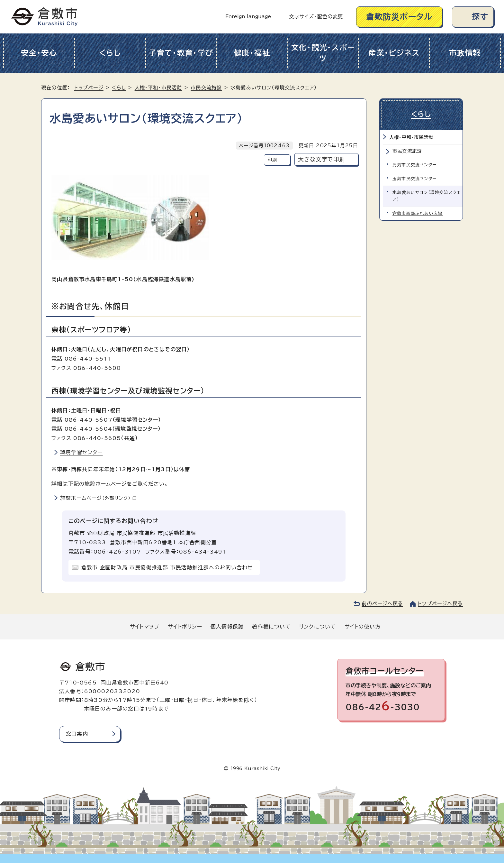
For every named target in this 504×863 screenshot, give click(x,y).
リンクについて (318, 627)
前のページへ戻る (382, 604)
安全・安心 (39, 53)
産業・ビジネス (394, 53)
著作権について (271, 627)
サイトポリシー (185, 627)
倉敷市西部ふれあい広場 (418, 213)
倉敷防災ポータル (399, 17)
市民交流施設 (206, 88)
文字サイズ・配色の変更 (316, 17)
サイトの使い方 (363, 627)
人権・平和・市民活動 (158, 88)
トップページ (89, 88)
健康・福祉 (252, 53)
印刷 (272, 160)
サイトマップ (145, 627)
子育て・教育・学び (181, 53)
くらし (110, 53)
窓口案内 (77, 734)
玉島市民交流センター (414, 179)
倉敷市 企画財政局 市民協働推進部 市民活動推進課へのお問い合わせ (167, 567)
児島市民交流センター (414, 165)
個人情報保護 (227, 627)
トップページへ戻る (440, 604)
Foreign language (248, 17)
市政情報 (465, 53)
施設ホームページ (98, 498)
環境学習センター (81, 452)
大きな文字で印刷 (321, 159)
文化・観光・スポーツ (323, 53)
